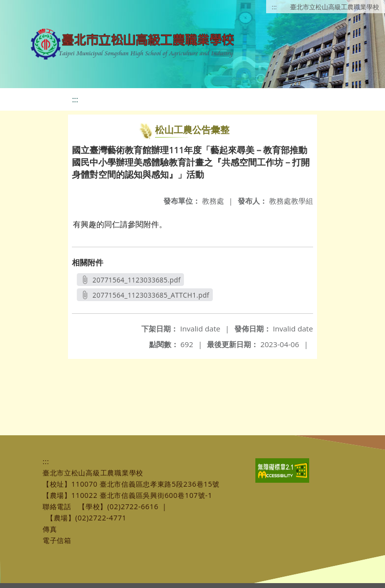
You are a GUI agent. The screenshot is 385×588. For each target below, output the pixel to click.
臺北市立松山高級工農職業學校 (335, 7)
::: (274, 7)
